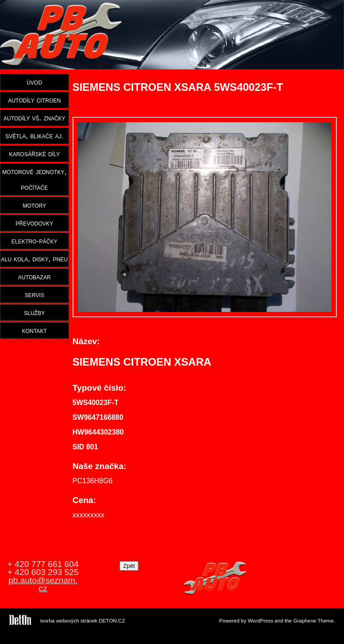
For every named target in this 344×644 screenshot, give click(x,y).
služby (34, 312)
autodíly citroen (34, 100)
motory (34, 205)
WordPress (260, 621)
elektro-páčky (35, 241)
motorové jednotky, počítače (34, 179)
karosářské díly (34, 154)
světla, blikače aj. (34, 136)
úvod (34, 82)
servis (34, 294)
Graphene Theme (314, 621)
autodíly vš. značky (34, 118)
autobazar (34, 277)
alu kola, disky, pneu (34, 259)
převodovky (34, 223)
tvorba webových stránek (69, 621)
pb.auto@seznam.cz (43, 584)
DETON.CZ (112, 621)
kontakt (34, 330)
